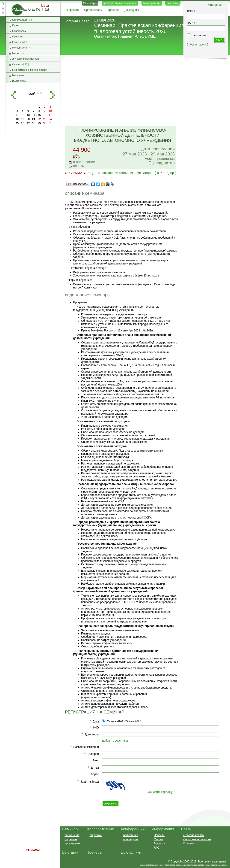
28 (34, 123)
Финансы (17, 64)
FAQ (156, 848)
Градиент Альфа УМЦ (137, 36)
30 (45, 123)
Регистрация (215, 5)
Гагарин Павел (77, 21)
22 (39, 119)
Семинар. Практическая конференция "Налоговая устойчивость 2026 (139, 28)
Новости (159, 835)
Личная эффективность (26, 59)
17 (50, 115)
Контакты (189, 844)
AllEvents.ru (19, 6)
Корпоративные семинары (120, 3)
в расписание (84, 162)
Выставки (172, 3)
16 (45, 115)
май (32, 94)
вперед (53, 95)
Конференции (152, 3)
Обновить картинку (160, 792)
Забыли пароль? (198, 45)
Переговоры (19, 31)
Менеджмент (20, 48)
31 (50, 123)
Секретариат (20, 20)
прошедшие (72, 844)
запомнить (199, 35)
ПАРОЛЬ (193, 23)
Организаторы (93, 10)
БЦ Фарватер (162, 163)
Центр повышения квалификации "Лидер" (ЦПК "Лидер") (133, 173)
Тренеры (114, 10)
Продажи (17, 36)
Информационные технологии (30, 70)
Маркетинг (18, 53)
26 (22, 123)
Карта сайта (3, 8)
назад (13, 95)
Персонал (18, 42)
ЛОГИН (192, 11)
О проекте (72, 10)
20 (28, 119)
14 (34, 115)
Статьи (158, 839)
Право (16, 25)
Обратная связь (3, 13)
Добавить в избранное (3, 3)
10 (50, 111)
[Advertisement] (143, 91)
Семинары (90, 3)
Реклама (159, 844)
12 (22, 115)
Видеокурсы (19, 81)
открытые (71, 839)
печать (78, 166)
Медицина (18, 75)
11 (17, 115)
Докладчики (132, 10)
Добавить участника (115, 741)
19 (22, 119)
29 (39, 123)
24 (50, 119)
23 (45, 119)
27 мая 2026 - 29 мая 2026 (124, 721)
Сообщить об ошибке (197, 839)
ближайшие (72, 835)
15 (39, 115)
